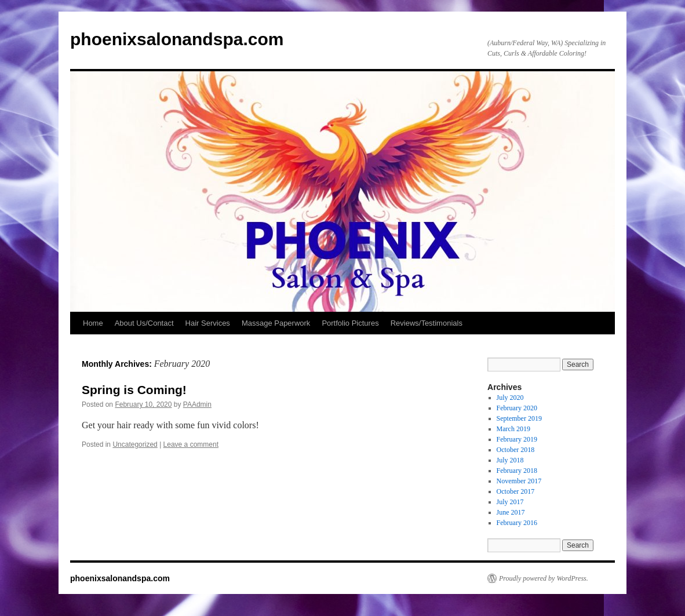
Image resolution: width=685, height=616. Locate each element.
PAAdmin (197, 404)
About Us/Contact (144, 323)
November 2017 (519, 481)
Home (93, 323)
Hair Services (208, 323)
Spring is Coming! (134, 390)
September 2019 (519, 418)
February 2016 (517, 523)
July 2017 (510, 502)
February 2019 (517, 439)
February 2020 (517, 408)
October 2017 (516, 491)
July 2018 (510, 460)
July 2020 (510, 398)
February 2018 (517, 471)
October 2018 (516, 450)
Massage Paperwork (276, 323)
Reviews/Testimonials (427, 323)
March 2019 (513, 429)
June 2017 (511, 512)
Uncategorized (135, 444)
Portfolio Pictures (350, 323)
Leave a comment (191, 444)
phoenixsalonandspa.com (177, 39)
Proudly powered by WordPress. (544, 578)
